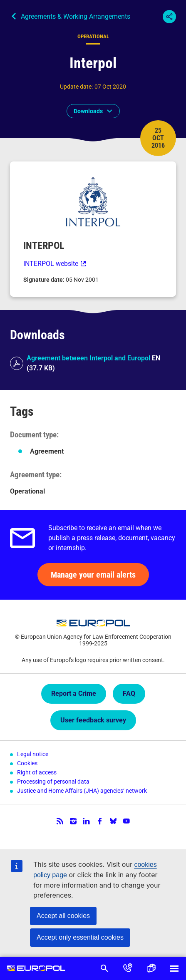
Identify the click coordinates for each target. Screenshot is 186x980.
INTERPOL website (51, 264)
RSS (60, 821)
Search (104, 968)
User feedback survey (93, 720)
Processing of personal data (53, 782)
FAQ (129, 693)
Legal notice (33, 754)
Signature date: (45, 280)
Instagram (73, 821)
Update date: (76, 87)
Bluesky (113, 821)
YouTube (126, 821)
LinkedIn (87, 821)
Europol (36, 968)
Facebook (100, 821)
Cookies (27, 763)
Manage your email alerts (93, 575)
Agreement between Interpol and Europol (88, 358)
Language (151, 968)
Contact (128, 968)
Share (169, 17)
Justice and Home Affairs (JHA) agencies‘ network (82, 791)
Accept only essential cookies (80, 937)
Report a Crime (74, 693)
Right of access (37, 772)
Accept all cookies (63, 916)
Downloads (88, 111)
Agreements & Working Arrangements (76, 16)
